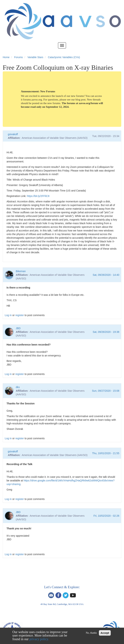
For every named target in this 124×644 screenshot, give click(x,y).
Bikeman (21, 271)
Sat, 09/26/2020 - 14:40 (106, 275)
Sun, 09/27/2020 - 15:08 (106, 391)
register (20, 315)
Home (6, 57)
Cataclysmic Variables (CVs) (64, 57)
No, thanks (91, 633)
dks (18, 387)
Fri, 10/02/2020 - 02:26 (106, 516)
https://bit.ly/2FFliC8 (38, 196)
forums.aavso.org (33, 100)
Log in (8, 315)
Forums (18, 57)
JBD (18, 328)
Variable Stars (35, 57)
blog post (80, 100)
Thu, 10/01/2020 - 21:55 (106, 453)
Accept (105, 633)
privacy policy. (39, 639)
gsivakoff (13, 134)
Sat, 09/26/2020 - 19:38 (106, 332)
